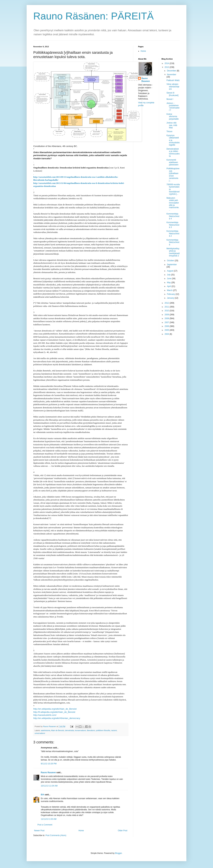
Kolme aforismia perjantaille (172, 117)
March (170, 290)
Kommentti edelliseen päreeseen (172, 162)
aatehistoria (46, 730)
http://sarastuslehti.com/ (45, 715)
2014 (167, 63)
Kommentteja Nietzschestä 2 (173, 234)
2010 (167, 311)
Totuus (169, 131)
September (172, 265)
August (170, 271)
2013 (167, 67)
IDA (42, 795)
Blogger (118, 853)
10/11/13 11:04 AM (49, 786)
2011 (167, 307)
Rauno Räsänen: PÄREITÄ (94, 16)
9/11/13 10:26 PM (49, 764)
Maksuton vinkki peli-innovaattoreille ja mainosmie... (173, 204)
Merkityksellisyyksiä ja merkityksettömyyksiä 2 (173, 252)
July (169, 275)
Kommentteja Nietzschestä (173, 242)
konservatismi (81, 730)
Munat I (170, 99)
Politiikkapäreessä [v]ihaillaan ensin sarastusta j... (173, 175)
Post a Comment (45, 825)
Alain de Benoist (58, 730)
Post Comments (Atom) (56, 835)
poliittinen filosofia (103, 730)
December (172, 71)
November (171, 75)
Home (81, 831)
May (169, 283)
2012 (167, 303)
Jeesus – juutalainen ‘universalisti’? (173, 107)
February (171, 294)
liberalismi (91, 730)
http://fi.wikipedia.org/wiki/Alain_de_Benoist (54, 712)
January (171, 298)
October (171, 261)
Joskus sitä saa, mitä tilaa (172, 125)
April (169, 286)
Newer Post (39, 831)
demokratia (69, 730)
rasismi (114, 730)
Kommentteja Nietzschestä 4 (173, 216)
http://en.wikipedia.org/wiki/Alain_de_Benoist (55, 709)
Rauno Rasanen (48, 772)
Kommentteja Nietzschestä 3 (173, 225)
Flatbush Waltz (173, 80)
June (169, 279)
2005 (167, 330)
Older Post (123, 831)
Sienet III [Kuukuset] (172, 94)
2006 (167, 326)
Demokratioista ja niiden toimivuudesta (173, 152)
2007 (167, 322)
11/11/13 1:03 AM (49, 819)
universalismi (40, 733)
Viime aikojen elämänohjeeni (173, 87)
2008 (167, 318)
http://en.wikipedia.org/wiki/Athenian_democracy (57, 718)
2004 (167, 334)
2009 (167, 315)
